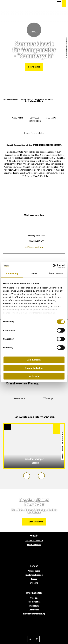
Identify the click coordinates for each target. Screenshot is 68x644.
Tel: (27, 541)
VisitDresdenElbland (10, 99)
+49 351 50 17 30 (36, 541)
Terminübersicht (34, 121)
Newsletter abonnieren (34, 575)
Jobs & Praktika (34, 602)
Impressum (34, 606)
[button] (40, 4)
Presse (34, 579)
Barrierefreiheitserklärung (34, 614)
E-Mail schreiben (34, 545)
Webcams (34, 583)
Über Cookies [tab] (56, 274)
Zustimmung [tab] (12, 274)
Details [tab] (34, 274)
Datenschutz (34, 610)
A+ (37, 639)
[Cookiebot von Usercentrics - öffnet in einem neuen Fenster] (53, 266)
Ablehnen (34, 376)
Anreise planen (34, 571)
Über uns (34, 598)
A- (30, 639)
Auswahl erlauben (34, 368)
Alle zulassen (34, 360)
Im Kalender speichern (34, 247)
